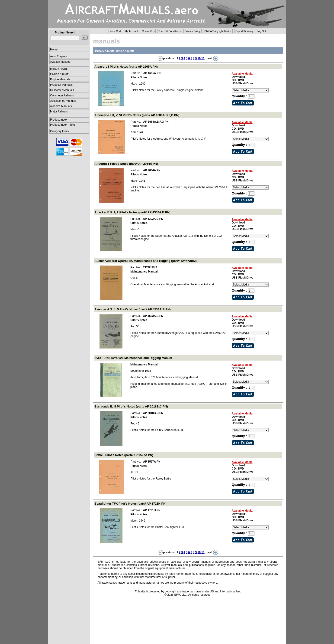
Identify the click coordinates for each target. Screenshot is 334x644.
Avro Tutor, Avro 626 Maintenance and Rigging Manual (133, 358)
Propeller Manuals (61, 85)
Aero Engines (58, 56)
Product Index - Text (63, 125)
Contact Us (148, 31)
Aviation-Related (60, 62)
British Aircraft (125, 51)
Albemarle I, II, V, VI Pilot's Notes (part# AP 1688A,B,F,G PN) (137, 115)
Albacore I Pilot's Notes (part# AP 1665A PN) (126, 67)
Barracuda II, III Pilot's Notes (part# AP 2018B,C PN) (131, 406)
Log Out (262, 31)
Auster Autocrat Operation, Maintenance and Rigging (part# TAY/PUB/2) (146, 261)
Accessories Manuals (63, 101)
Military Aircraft (59, 69)
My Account (131, 31)
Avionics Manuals (61, 106)
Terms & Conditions (169, 31)
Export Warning (244, 31)
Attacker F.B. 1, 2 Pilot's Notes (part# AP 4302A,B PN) (132, 212)
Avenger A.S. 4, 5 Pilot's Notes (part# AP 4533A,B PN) (133, 309)
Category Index (59, 131)
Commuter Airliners (62, 95)
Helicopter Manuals (62, 90)
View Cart (115, 31)
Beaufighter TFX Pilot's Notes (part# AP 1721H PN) (130, 504)
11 (203, 58)
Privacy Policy (193, 31)
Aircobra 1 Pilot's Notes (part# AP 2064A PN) (126, 164)
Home (54, 49)
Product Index (59, 120)
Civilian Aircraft (59, 74)
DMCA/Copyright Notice (218, 31)
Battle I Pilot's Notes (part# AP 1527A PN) (124, 455)
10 (199, 58)
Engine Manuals (60, 79)
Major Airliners (59, 112)
